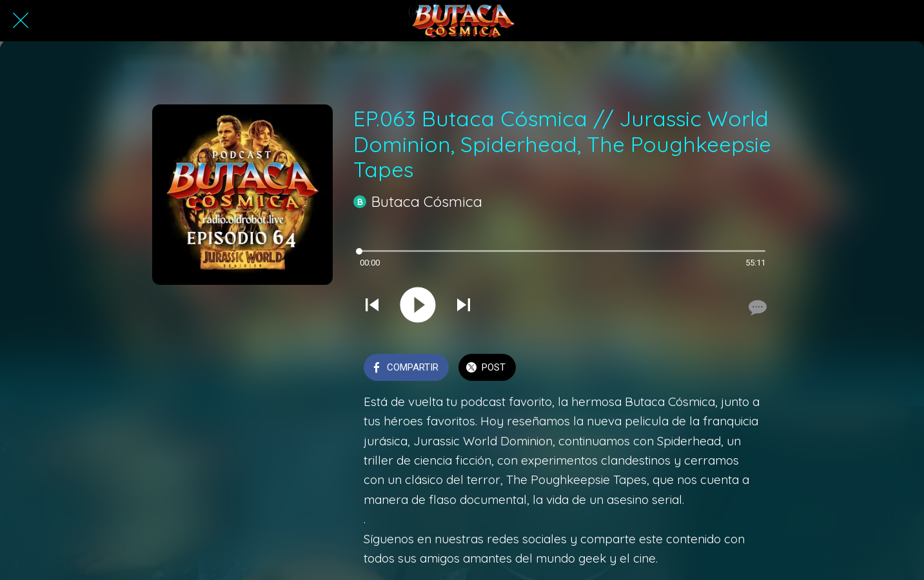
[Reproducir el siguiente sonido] (464, 306)
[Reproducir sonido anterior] (372, 306)
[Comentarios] (756, 307)
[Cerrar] (21, 21)
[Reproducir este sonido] (418, 306)
